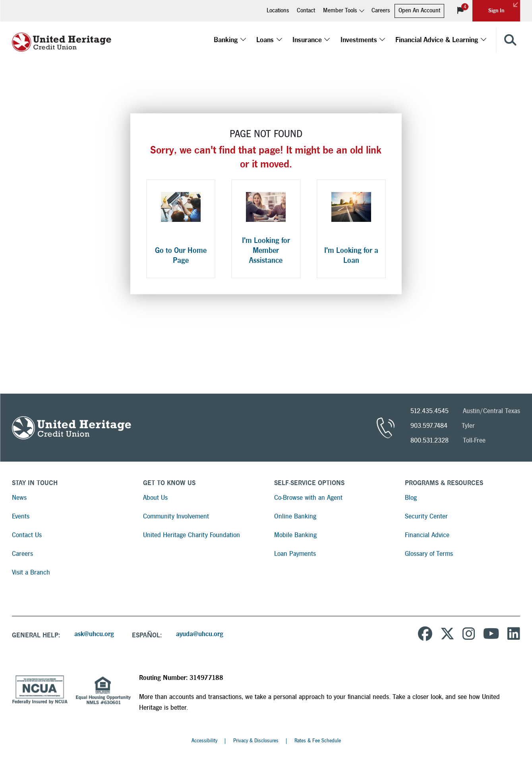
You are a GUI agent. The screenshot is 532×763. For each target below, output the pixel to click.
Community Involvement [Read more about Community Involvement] (176, 516)
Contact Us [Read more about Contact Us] (27, 535)
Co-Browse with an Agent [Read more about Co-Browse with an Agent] (308, 498)
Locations (278, 11)
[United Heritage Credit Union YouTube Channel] (491, 635)
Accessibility (204, 741)
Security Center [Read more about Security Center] (426, 516)
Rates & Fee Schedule (318, 741)
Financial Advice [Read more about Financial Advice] (427, 535)
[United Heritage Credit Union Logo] (62, 40)
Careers (381, 11)
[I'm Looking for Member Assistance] (266, 229)
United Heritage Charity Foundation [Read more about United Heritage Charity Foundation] (192, 535)
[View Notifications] (460, 11)
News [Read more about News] (19, 498)
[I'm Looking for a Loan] (351, 229)
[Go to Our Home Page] (181, 229)
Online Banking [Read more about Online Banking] (295, 516)
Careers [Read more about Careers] (22, 554)
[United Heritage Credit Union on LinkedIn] (514, 635)
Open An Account (419, 11)
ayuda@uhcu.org (200, 634)
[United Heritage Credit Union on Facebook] (425, 635)
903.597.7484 (429, 426)
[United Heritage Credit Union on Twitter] (447, 635)
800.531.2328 (429, 440)
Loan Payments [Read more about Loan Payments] (295, 554)
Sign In (504, 7)
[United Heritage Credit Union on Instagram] (469, 635)
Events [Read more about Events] (21, 516)
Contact (306, 11)
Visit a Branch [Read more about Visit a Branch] (31, 572)
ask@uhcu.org (94, 634)
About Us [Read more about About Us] (155, 498)
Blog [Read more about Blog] (411, 498)
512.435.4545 (429, 411)
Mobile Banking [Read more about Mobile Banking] (295, 535)
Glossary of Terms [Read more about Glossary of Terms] (429, 554)
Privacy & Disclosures (256, 741)
